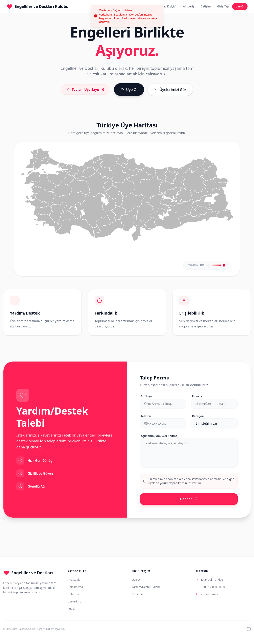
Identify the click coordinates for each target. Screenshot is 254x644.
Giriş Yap (223, 6)
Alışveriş (189, 6)
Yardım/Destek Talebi (146, 587)
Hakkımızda (75, 587)
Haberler (73, 594)
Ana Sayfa (74, 580)
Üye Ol (240, 6)
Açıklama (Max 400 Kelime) (160, 436)
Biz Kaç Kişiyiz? (167, 6)
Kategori (198, 416)
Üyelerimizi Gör (170, 89)
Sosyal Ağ (138, 594)
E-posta (197, 396)
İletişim (206, 6)
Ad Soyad (147, 396)
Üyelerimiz (75, 601)
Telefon (146, 416)
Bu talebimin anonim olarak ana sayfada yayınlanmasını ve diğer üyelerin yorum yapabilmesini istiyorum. (191, 481)
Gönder (189, 499)
